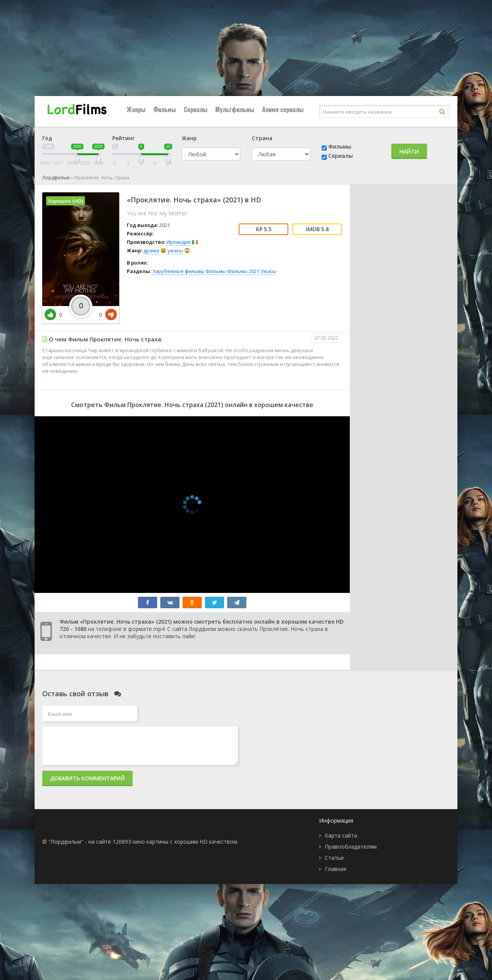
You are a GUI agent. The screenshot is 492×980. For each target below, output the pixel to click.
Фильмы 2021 (243, 271)
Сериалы (196, 109)
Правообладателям (351, 847)
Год (47, 138)
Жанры (136, 109)
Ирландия (179, 242)
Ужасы (268, 271)
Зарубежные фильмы (178, 271)
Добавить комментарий (87, 778)
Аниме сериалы (283, 109)
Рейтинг (123, 138)
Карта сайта (341, 835)
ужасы (175, 250)
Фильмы (165, 109)
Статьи (334, 858)
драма (151, 250)
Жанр (189, 138)
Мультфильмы (235, 109)
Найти (409, 151)
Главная (336, 869)
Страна (262, 138)
